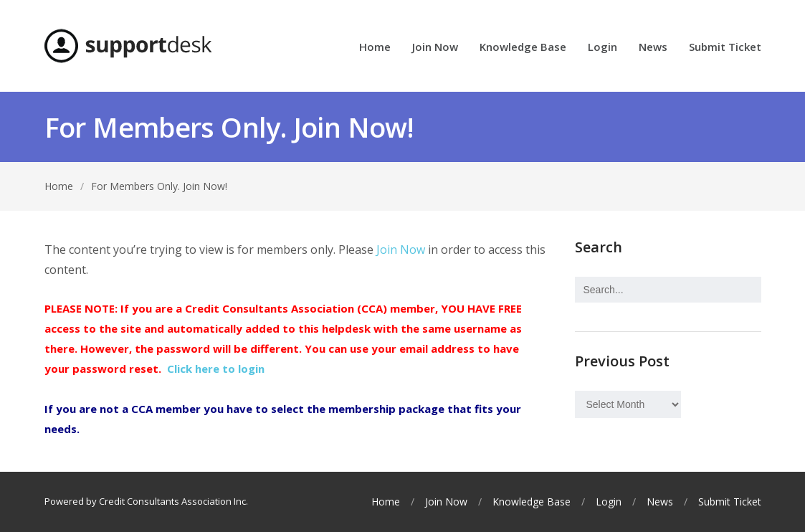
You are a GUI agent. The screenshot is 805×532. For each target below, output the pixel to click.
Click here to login (216, 369)
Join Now (435, 48)
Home (375, 48)
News (653, 48)
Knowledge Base (523, 48)
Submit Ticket (725, 48)
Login (602, 48)
